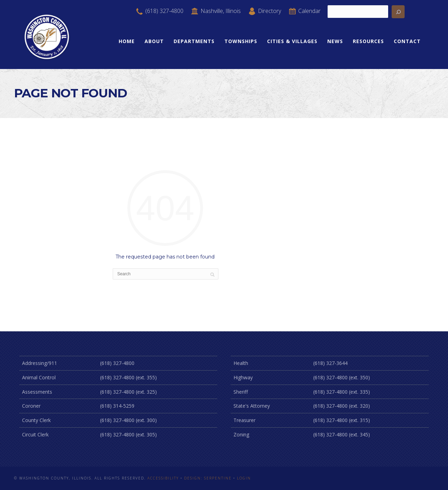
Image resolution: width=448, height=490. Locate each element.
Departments (194, 41)
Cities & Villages (292, 41)
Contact (407, 41)
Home (127, 41)
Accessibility (163, 478)
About (154, 41)
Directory (264, 11)
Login (244, 478)
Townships (241, 41)
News (335, 41)
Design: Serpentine (208, 478)
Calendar (304, 11)
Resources (368, 41)
